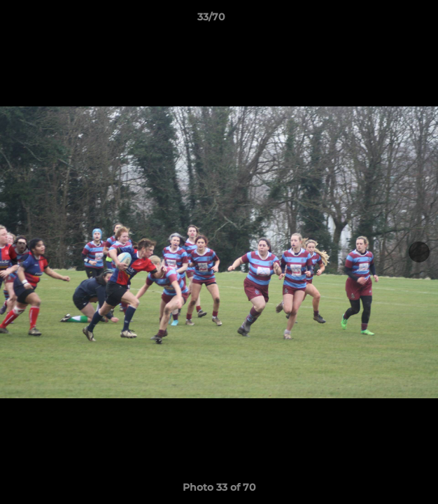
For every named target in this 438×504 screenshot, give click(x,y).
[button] (388, 20)
